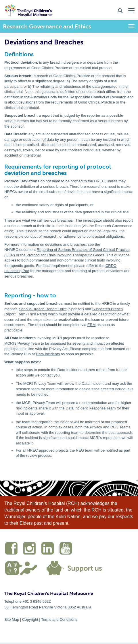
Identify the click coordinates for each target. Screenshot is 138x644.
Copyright (30, 619)
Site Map (12, 619)
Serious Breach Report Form (43, 309)
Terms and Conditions (59, 619)
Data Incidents (48, 354)
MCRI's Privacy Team (22, 343)
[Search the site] (120, 10)
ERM (92, 325)
